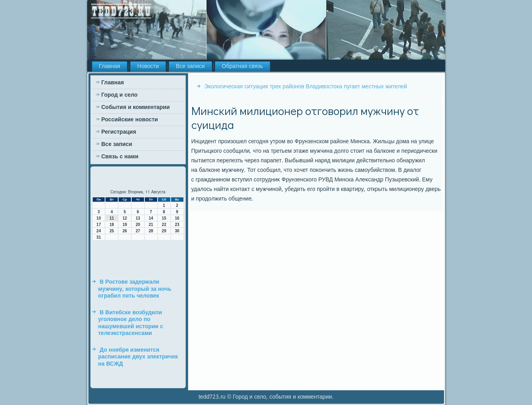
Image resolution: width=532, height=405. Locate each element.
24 (98, 231)
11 (112, 218)
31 (98, 237)
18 (112, 225)
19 (125, 225)
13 (138, 218)
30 (177, 231)
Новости (148, 66)
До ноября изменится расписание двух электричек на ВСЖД (138, 357)
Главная (110, 66)
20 (138, 225)
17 (98, 225)
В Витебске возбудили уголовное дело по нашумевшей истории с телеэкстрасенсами (131, 323)
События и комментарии (136, 107)
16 (177, 218)
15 (164, 218)
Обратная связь (243, 66)
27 (138, 231)
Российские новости (130, 120)
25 (112, 231)
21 (151, 225)
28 (151, 231)
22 (164, 225)
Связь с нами (120, 157)
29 (164, 231)
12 (125, 218)
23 (177, 225)
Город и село (120, 95)
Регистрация (119, 132)
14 (151, 218)
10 (98, 218)
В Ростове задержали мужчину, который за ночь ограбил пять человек (135, 289)
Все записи (190, 66)
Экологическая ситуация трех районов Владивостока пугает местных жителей (306, 87)
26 (125, 231)
